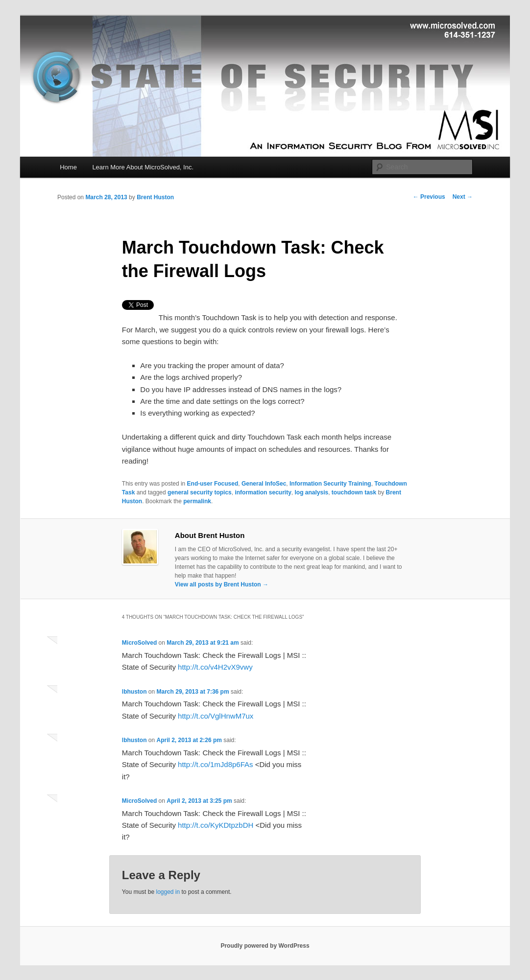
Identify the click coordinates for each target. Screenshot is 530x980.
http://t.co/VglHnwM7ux (216, 716)
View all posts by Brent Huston (222, 584)
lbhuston (134, 692)
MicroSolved (139, 643)
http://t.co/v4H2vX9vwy (215, 667)
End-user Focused (213, 484)
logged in (168, 892)
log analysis (311, 492)
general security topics (200, 492)
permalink (197, 501)
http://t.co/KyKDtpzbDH (216, 825)
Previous (429, 197)
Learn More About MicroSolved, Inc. (143, 167)
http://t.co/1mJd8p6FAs (215, 764)
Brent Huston (155, 197)
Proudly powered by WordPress (265, 946)
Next (463, 197)
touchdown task (354, 492)
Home (68, 167)
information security (263, 492)
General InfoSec (264, 484)
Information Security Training (330, 484)
